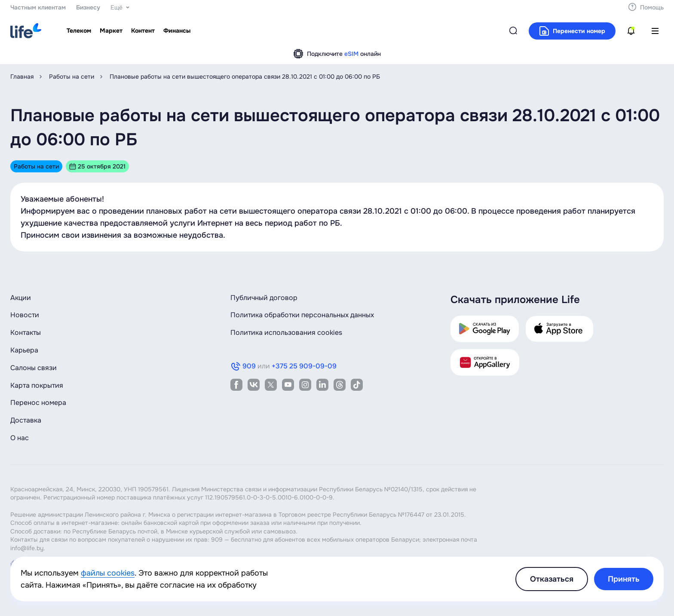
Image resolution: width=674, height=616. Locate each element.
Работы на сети (72, 77)
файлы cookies (108, 573)
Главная (22, 77)
